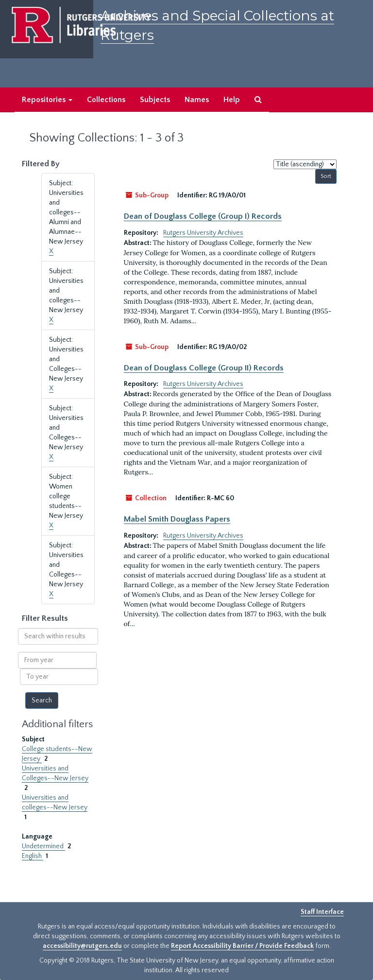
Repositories (47, 100)
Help (232, 100)
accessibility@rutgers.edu (82, 946)
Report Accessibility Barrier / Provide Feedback (242, 946)
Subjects (155, 100)
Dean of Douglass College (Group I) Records (203, 216)
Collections (106, 100)
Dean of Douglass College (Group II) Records (204, 368)
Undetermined (43, 846)
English (33, 856)
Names (197, 100)
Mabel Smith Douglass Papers (177, 519)
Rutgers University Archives (203, 233)
